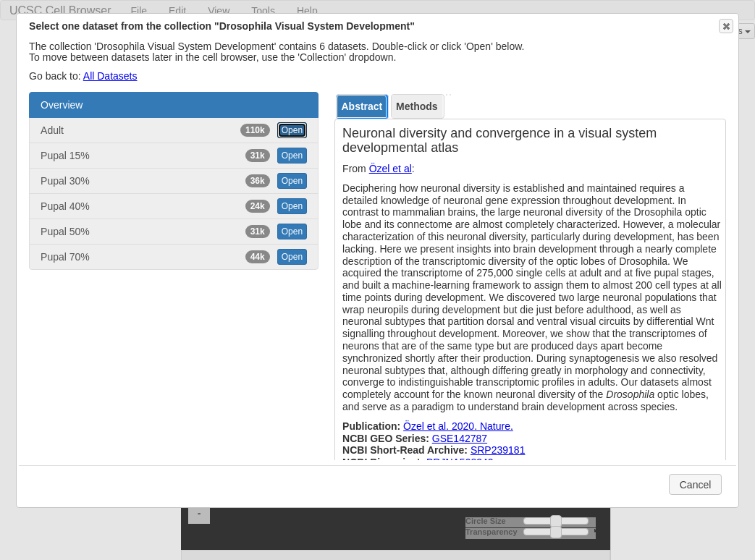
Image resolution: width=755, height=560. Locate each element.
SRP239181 (498, 450)
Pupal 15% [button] (174, 156)
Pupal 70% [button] (174, 257)
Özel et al (391, 169)
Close (725, 26)
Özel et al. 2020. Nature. (458, 426)
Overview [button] (62, 105)
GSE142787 (460, 438)
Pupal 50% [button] (174, 232)
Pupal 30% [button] (174, 181)
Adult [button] (174, 130)
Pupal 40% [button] (174, 206)
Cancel (696, 485)
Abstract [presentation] (362, 106)
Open (292, 130)
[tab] (362, 107)
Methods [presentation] (417, 106)
